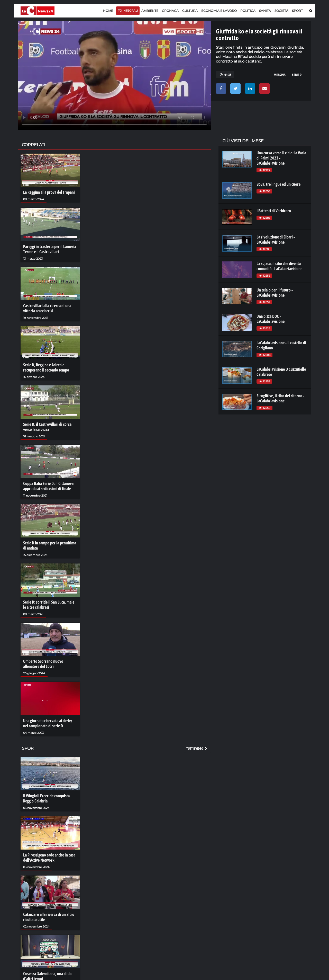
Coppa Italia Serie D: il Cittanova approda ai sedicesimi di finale (48, 486)
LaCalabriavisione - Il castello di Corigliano (281, 345)
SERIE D (297, 75)
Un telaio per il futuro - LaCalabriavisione (275, 293)
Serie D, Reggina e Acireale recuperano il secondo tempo (46, 367)
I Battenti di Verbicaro (274, 211)
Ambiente (150, 11)
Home (108, 11)
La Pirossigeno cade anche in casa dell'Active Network (49, 858)
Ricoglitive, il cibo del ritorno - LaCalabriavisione (280, 398)
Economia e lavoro (219, 11)
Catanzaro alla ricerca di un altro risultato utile (49, 917)
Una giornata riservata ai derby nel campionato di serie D (48, 723)
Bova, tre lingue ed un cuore (278, 184)
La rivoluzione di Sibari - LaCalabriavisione (276, 240)
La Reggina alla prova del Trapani (49, 192)
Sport (297, 11)
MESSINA (280, 75)
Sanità (265, 11)
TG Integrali (128, 11)
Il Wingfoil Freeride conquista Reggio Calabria (46, 798)
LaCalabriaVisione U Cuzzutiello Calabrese (281, 372)
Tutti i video (197, 748)
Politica (248, 11)
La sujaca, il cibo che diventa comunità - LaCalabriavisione (279, 266)
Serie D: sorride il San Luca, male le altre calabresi (49, 605)
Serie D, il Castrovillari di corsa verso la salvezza (47, 427)
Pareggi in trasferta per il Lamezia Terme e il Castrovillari (50, 249)
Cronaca (170, 11)
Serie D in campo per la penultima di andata (50, 545)
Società (281, 11)
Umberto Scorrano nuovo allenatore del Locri (43, 664)
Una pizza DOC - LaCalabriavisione (271, 319)
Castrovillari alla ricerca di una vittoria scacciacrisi (47, 308)
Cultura (190, 11)
